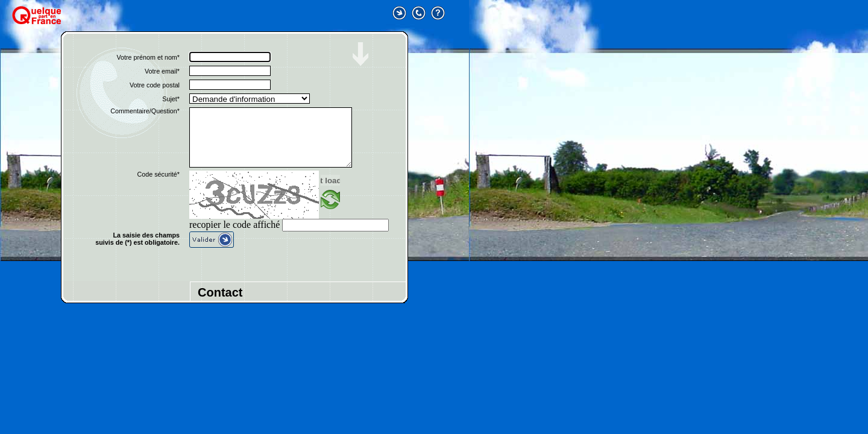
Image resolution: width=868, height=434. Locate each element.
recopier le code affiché (234, 225)
